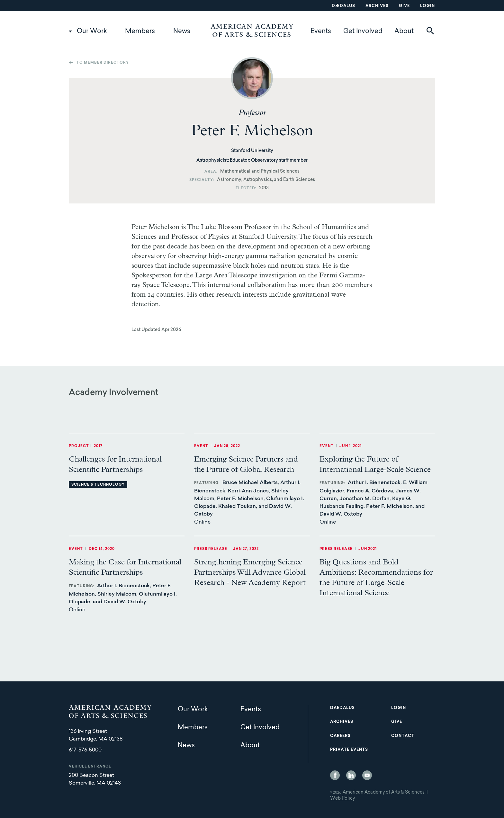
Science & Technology (98, 485)
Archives (377, 6)
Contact (403, 736)
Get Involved (363, 31)
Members (140, 31)
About (404, 31)
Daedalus (342, 708)
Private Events (349, 750)
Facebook (335, 775)
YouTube (367, 775)
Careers (340, 736)
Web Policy (342, 799)
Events (321, 31)
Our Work (92, 31)
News (182, 31)
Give (404, 6)
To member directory (103, 63)
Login (428, 6)
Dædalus (343, 6)
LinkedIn (351, 775)
